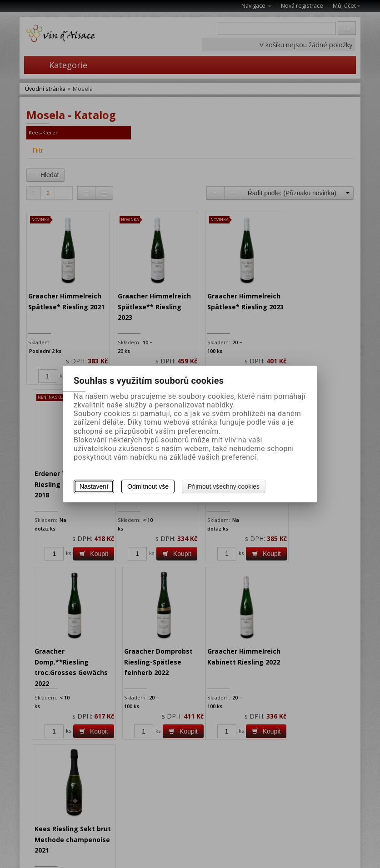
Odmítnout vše (148, 486)
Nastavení (94, 486)
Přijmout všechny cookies (224, 486)
